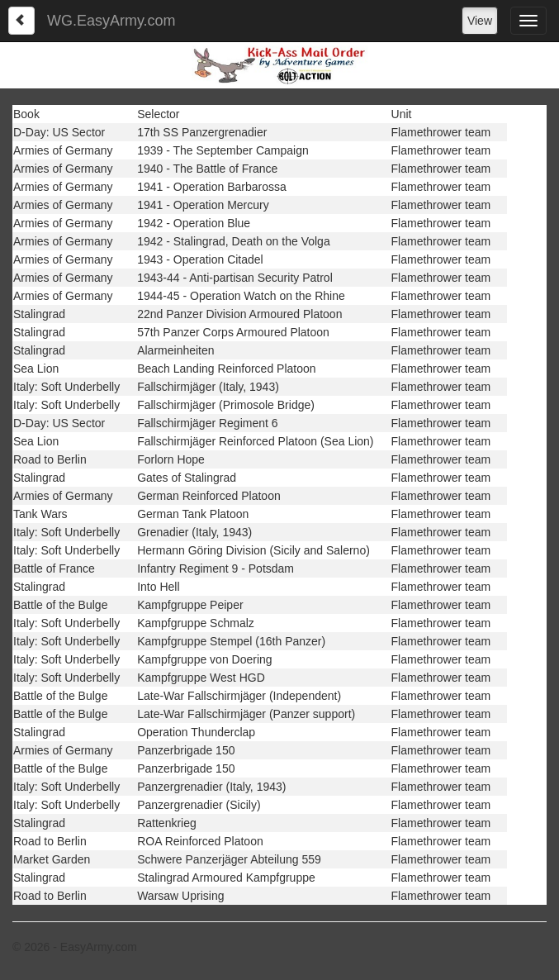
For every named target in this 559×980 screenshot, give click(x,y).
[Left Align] (21, 21)
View (480, 21)
